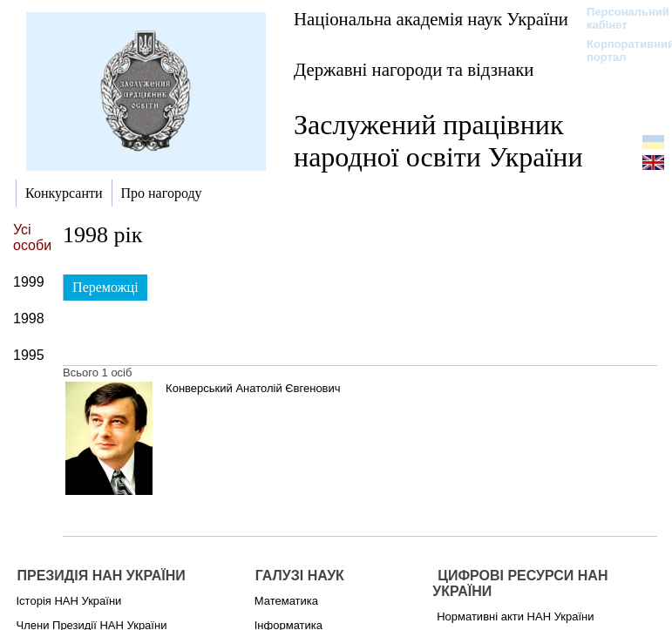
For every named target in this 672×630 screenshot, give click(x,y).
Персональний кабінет (619, 18)
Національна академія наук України (431, 19)
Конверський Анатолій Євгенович (253, 388)
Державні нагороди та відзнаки (414, 69)
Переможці (105, 287)
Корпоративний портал (619, 51)
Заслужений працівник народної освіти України (438, 141)
